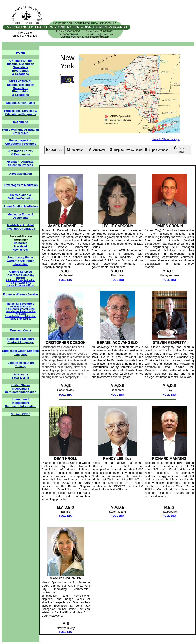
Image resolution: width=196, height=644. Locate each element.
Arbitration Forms (21, 151)
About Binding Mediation (21, 206)
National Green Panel (21, 103)
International (20, 399)
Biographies (21, 71)
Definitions (21, 122)
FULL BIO (66, 280)
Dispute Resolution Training (20, 364)
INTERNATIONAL (21, 81)
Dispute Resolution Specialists (20, 66)
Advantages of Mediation (21, 185)
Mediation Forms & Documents (21, 216)
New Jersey (21, 250)
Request (21, 278)
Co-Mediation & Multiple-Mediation (20, 197)
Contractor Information (21, 392)
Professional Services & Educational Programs (20, 112)
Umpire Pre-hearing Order (21, 285)
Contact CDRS (21, 414)
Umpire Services (21, 272)
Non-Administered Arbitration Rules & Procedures (20, 318)
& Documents (21, 154)
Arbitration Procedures (21, 144)
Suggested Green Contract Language (21, 352)
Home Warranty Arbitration (21, 309)
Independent (21, 389)
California (20, 243)
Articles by (20, 374)
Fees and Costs (20, 330)
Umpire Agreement (21, 283)
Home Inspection (21, 140)
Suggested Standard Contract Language (20, 340)
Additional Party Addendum (21, 280)
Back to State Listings (166, 139)
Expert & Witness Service (21, 294)
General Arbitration (21, 307)
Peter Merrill (21, 378)
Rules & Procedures (21, 304)
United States (21, 385)
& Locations (20, 74)
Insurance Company (20, 275)
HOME (21, 53)
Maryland (21, 246)
